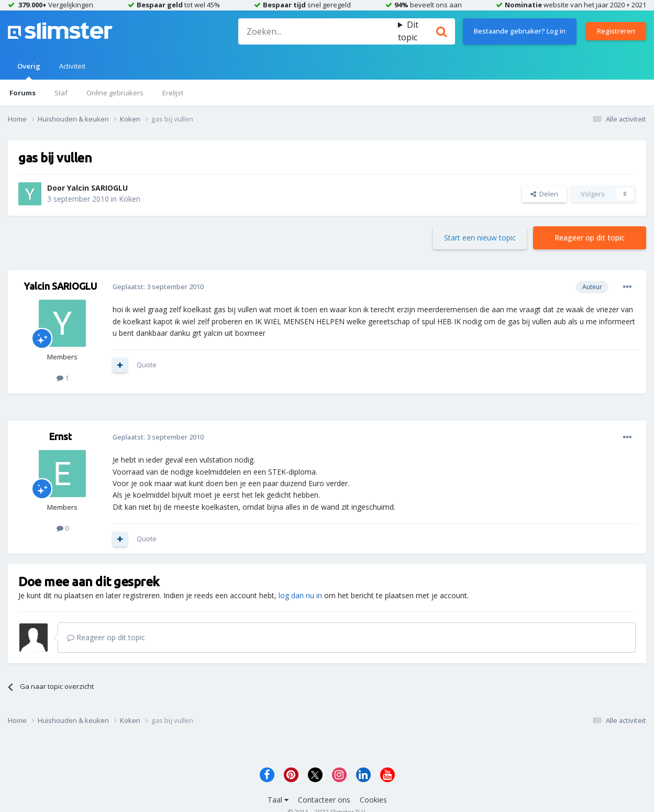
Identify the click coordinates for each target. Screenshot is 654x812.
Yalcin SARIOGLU (97, 188)
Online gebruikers (115, 93)
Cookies (373, 800)
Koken (130, 199)
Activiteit (72, 66)
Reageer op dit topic (590, 238)
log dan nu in (300, 595)
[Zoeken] (318, 31)
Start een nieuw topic (480, 238)
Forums (23, 93)
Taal (278, 800)
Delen (544, 194)
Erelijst (173, 93)
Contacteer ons (324, 800)
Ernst (60, 436)
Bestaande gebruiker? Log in (520, 31)
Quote (147, 365)
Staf (61, 93)
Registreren (616, 31)
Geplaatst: (158, 287)
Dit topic (408, 31)
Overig (29, 70)
